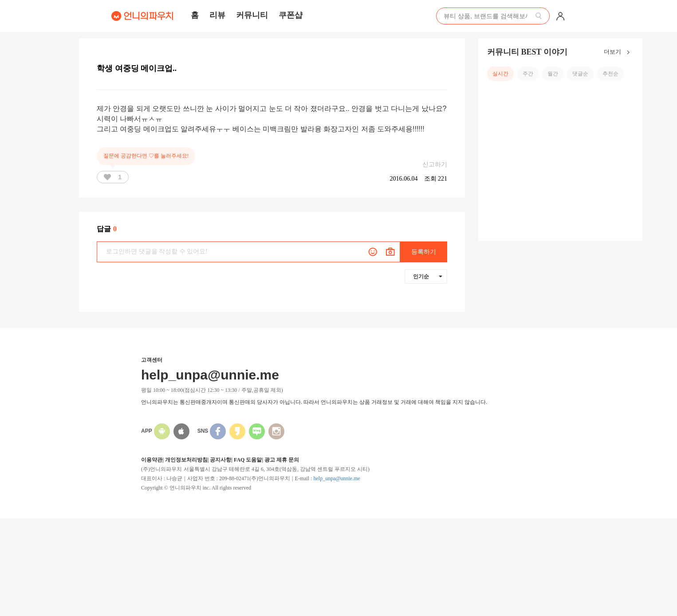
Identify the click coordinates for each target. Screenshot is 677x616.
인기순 (428, 276)
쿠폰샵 (291, 15)
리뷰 (217, 15)
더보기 (619, 52)
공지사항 (220, 460)
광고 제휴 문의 (282, 460)
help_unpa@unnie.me (337, 478)
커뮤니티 (252, 15)
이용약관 (152, 460)
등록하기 (424, 252)
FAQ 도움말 (248, 460)
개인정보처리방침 (186, 460)
